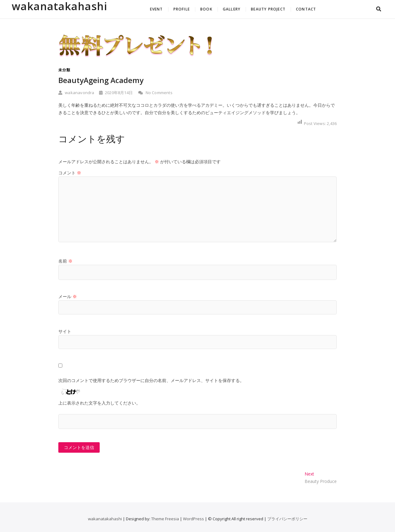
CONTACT (306, 9)
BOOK (206, 9)
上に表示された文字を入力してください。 (99, 403)
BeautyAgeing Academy (101, 80)
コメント (70, 173)
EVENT (156, 9)
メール (68, 296)
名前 (65, 261)
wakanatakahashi (60, 6)
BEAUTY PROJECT (268, 9)
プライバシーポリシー (287, 519)
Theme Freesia (165, 519)
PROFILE (182, 9)
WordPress (193, 519)
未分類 (64, 70)
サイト (65, 331)
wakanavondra (76, 93)
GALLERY (232, 9)
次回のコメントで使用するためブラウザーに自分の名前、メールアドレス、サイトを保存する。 (151, 380)
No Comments (155, 93)
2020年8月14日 (116, 93)
